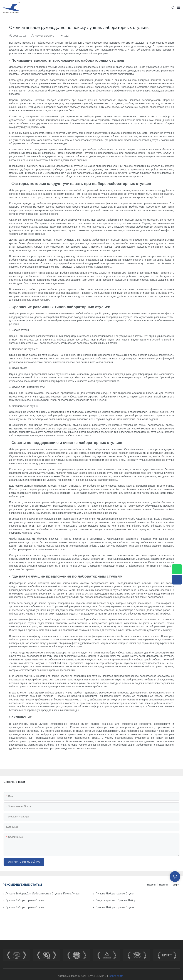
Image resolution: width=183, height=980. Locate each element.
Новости (151, 885)
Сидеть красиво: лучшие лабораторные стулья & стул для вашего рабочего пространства (115, 900)
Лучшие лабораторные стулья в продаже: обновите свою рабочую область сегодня (115, 907)
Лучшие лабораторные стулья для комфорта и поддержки (25, 907)
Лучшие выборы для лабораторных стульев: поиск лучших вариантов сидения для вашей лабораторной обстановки (42, 893)
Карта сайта (116, 976)
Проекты (164, 885)
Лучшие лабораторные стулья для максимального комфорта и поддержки (115, 893)
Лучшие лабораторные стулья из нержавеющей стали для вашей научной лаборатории (25, 900)
